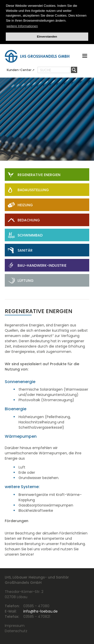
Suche (46, 70)
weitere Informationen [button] (22, 26)
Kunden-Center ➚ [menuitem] (21, 70)
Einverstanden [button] (47, 36)
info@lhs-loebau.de (40, 611)
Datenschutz (16, 631)
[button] (85, 57)
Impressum (15, 626)
